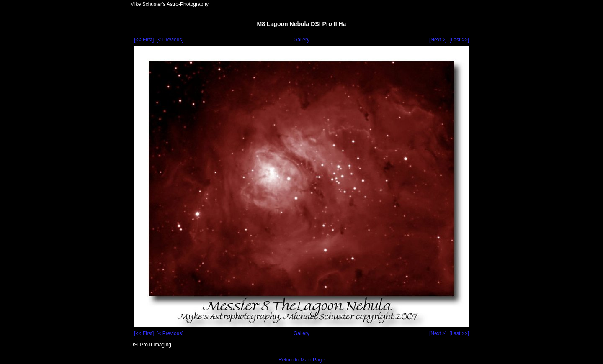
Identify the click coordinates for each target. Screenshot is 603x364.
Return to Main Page (301, 360)
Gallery (301, 40)
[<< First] (144, 40)
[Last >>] (459, 40)
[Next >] (438, 40)
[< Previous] (170, 40)
